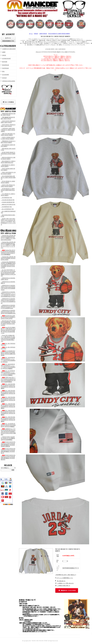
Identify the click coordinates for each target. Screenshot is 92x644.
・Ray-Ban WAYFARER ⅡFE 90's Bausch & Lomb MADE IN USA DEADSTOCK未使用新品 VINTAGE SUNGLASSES (8, 273)
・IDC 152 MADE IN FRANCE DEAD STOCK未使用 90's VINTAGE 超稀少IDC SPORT (8, 353)
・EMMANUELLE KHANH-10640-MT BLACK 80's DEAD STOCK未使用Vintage (8, 307)
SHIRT (4, 52)
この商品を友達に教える (64, 586)
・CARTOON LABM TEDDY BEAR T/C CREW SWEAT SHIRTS (8, 130)
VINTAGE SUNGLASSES (8, 88)
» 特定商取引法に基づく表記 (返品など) (66, 575)
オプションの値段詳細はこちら (65, 578)
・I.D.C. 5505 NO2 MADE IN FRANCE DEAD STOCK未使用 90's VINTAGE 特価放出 (8, 419)
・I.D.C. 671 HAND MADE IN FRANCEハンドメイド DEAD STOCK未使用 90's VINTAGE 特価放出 (8, 373)
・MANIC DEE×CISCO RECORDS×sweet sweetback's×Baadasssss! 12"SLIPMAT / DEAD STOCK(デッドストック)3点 (8, 222)
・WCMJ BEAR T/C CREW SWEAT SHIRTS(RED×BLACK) (8, 190)
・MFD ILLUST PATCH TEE (8, 204)
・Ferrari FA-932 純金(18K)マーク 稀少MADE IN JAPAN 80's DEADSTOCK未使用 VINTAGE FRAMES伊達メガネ (8, 330)
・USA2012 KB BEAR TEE (8, 202)
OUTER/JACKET (6, 59)
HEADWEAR (5, 65)
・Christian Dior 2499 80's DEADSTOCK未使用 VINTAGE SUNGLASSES (8, 258)
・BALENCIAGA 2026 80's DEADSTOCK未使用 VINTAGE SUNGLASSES (8, 317)
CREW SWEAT (43, 34)
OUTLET (4, 78)
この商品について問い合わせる (65, 583)
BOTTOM (5, 62)
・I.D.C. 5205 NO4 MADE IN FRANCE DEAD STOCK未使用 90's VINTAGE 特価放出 (8, 393)
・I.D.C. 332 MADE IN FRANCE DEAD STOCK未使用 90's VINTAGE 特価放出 (8, 425)
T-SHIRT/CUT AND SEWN (9, 49)
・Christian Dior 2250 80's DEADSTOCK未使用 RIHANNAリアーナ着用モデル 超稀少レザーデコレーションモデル (8, 245)
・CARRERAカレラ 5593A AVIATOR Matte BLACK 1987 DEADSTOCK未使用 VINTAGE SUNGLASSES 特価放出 (8, 432)
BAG (3, 71)
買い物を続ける (61, 581)
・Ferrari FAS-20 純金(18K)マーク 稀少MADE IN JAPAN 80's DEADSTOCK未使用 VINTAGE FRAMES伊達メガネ (8, 338)
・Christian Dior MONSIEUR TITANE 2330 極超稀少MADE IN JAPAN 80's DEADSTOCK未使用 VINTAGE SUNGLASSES (8, 265)
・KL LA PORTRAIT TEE (7, 209)
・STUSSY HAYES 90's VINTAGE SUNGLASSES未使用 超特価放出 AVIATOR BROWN (8, 457)
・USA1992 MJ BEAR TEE (8, 200)
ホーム (31, 34)
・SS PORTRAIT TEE (6, 207)
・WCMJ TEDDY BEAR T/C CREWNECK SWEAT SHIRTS (8, 154)
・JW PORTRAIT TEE (6, 198)
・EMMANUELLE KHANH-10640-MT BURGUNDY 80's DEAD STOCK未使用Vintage (8, 312)
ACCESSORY (6, 75)
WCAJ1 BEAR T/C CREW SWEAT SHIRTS (59, 34)
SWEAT (4, 55)
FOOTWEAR (5, 68)
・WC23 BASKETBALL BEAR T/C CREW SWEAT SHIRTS (8, 178)
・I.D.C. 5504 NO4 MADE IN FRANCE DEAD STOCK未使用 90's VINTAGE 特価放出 (8, 413)
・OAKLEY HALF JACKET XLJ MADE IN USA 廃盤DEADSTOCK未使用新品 (8, 438)
